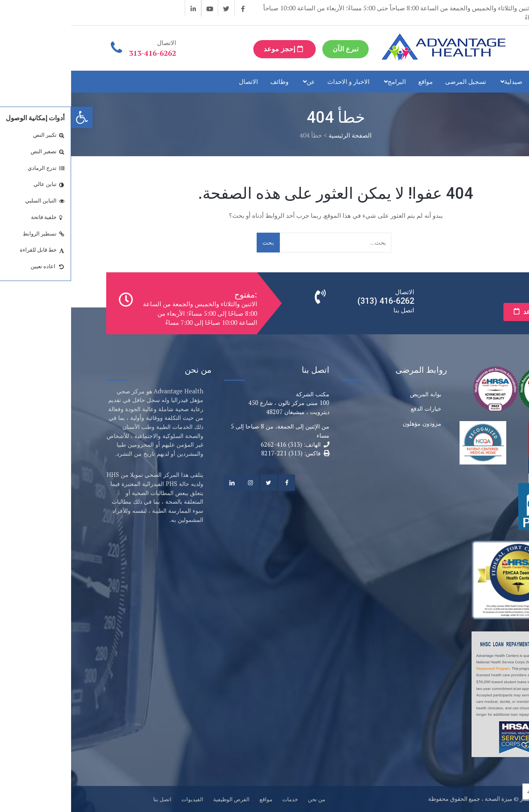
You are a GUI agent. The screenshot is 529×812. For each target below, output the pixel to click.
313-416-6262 (81, 53)
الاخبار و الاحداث (277, 81)
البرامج (326, 81)
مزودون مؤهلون (351, 423)
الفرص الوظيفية (160, 799)
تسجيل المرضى (394, 81)
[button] (11, 117)
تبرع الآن (275, 49)
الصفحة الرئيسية (279, 135)
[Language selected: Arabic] (474, 792)
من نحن (245, 799)
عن (240, 81)
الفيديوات (121, 799)
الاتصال (177, 81)
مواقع (354, 81)
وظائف (208, 81)
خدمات (479, 81)
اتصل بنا (91, 799)
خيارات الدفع (355, 408)
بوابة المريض (355, 394)
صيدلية (442, 81)
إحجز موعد (213, 49)
